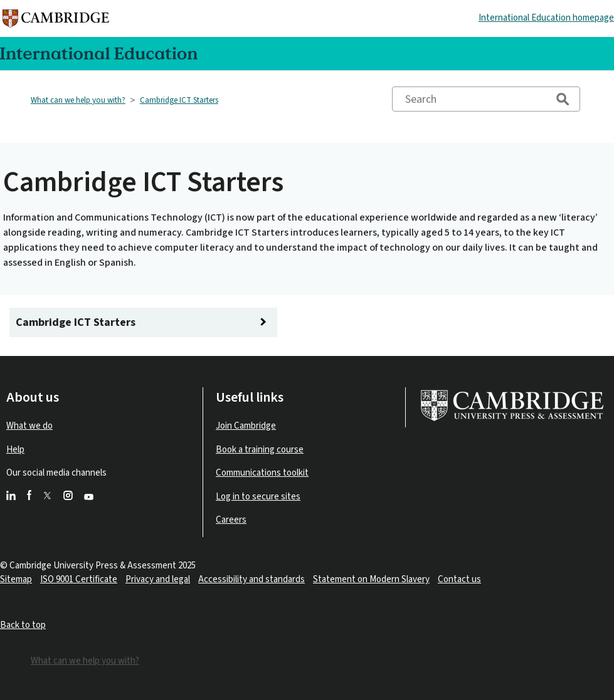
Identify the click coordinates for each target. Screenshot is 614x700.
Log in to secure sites (258, 497)
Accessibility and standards (251, 579)
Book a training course (260, 450)
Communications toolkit (262, 473)
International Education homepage (546, 18)
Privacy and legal (158, 579)
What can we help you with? (78, 100)
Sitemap (16, 579)
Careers (231, 520)
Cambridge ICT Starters (179, 100)
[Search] (486, 99)
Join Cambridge (246, 426)
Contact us (459, 579)
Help (15, 450)
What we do (29, 426)
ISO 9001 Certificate (79, 579)
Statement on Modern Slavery (371, 579)
